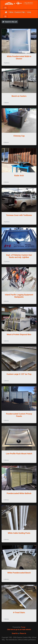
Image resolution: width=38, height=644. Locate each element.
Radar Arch (19, 176)
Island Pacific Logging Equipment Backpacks (19, 296)
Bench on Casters (19, 96)
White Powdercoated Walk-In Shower (19, 58)
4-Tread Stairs (19, 613)
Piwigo (23, 627)
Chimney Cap (19, 136)
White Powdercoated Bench (19, 573)
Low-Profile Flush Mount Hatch (19, 454)
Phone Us (23, 633)
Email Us (15, 633)
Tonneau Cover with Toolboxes (19, 215)
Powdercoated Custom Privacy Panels (19, 415)
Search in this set (10, 22)
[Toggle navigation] (5, 8)
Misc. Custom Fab (17, 12)
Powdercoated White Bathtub (19, 493)
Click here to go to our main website (19, 630)
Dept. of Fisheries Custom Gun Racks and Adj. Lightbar (19, 256)
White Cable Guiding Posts (19, 533)
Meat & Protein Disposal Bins (19, 334)
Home (6, 12)
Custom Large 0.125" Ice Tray (19, 374)
